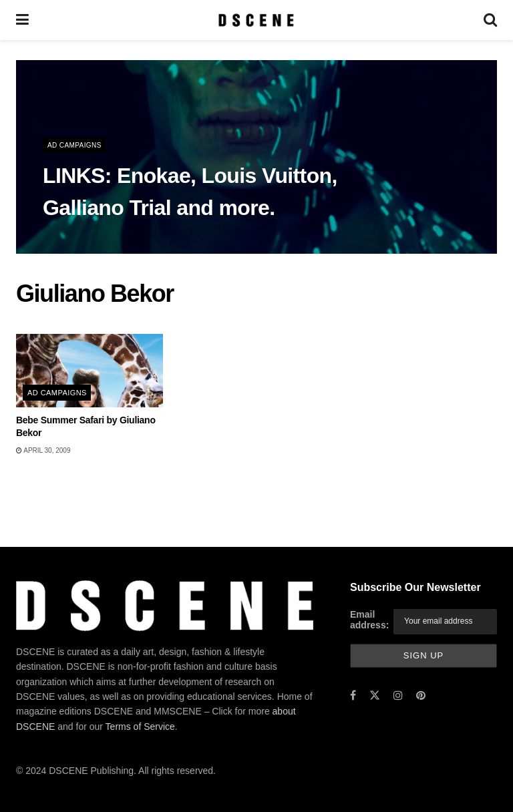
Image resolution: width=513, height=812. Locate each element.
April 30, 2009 (43, 450)
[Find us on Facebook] (353, 695)
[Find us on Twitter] (375, 695)
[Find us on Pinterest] (421, 695)
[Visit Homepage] (256, 20)
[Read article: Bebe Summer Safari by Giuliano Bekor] (90, 371)
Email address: (369, 620)
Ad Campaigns (74, 145)
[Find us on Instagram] (398, 695)
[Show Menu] (22, 20)
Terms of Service (140, 727)
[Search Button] (490, 20)
